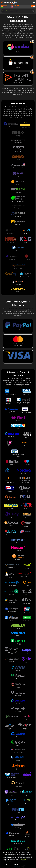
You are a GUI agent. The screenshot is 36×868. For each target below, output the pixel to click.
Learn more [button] (24, 860)
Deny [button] (6, 865)
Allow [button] (16, 865)
